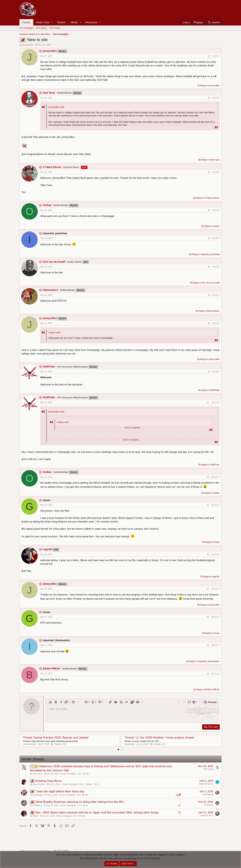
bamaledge (130, 744)
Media (74, 22)
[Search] (214, 22)
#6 (214, 267)
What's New (43, 22)
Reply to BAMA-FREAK (208, 689)
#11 (213, 477)
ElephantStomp (206, 784)
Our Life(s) (41, 28)
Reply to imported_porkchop (206, 254)
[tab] (118, 749)
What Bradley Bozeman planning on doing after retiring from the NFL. (80, 802)
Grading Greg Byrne (49, 781)
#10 (213, 403)
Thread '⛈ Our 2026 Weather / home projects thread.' (160, 738)
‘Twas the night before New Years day (60, 791)
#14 (213, 589)
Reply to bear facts (210, 160)
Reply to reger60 (211, 577)
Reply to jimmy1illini (210, 85)
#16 (213, 645)
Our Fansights (26, 28)
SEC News (55, 28)
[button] (52, 22)
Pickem (61, 22)
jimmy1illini (28, 45)
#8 (214, 323)
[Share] (209, 56)
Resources (92, 22)
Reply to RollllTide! (210, 390)
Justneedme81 (30, 744)
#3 (214, 172)
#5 (214, 238)
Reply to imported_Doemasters (204, 661)
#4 (214, 210)
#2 (214, 98)
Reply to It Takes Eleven (208, 198)
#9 (214, 372)
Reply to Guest (212, 542)
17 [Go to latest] (219, 56)
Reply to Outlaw (212, 226)
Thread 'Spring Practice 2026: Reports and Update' (56, 738)
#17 (213, 674)
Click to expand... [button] (133, 428)
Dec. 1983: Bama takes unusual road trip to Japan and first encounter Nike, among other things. (97, 812)
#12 (213, 505)
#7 (214, 295)
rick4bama (209, 805)
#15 (213, 617)
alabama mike (207, 815)
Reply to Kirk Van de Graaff (206, 283)
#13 (213, 554)
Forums (26, 22)
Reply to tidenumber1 (209, 311)
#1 (214, 56)
